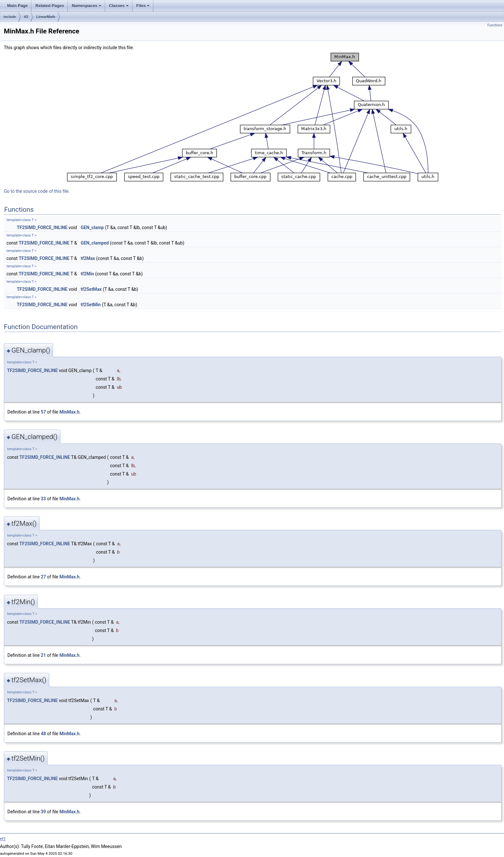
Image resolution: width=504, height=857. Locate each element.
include (10, 17)
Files (143, 6)
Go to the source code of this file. (37, 191)
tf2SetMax (91, 289)
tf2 (26, 17)
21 (43, 655)
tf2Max (88, 258)
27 (43, 577)
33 (43, 499)
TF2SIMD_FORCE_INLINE (42, 228)
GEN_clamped (95, 243)
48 (43, 734)
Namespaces (86, 6)
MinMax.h (70, 412)
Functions (495, 25)
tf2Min (87, 274)
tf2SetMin (91, 305)
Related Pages (50, 6)
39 (43, 812)
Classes (119, 6)
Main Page (17, 6)
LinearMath (46, 17)
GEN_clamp (92, 228)
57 (43, 412)
